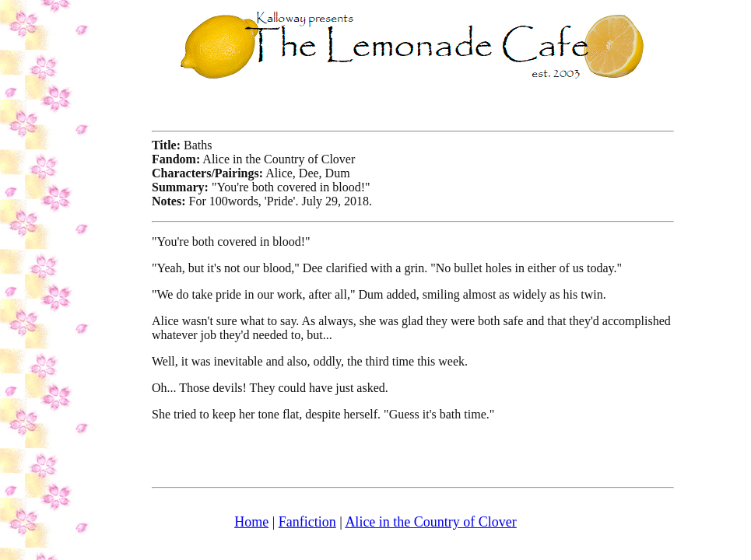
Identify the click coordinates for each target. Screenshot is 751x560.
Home (251, 522)
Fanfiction (307, 522)
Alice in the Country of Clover (430, 522)
